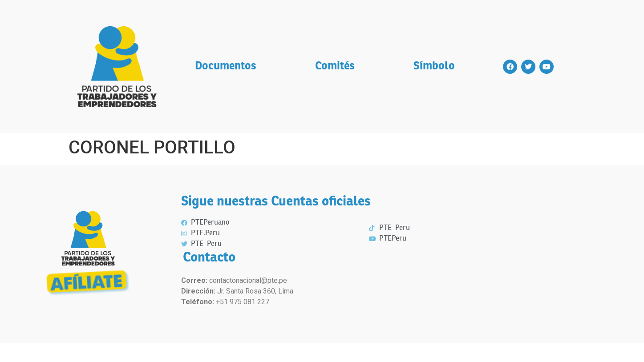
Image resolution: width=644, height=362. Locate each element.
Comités (335, 66)
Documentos (226, 66)
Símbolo (434, 66)
